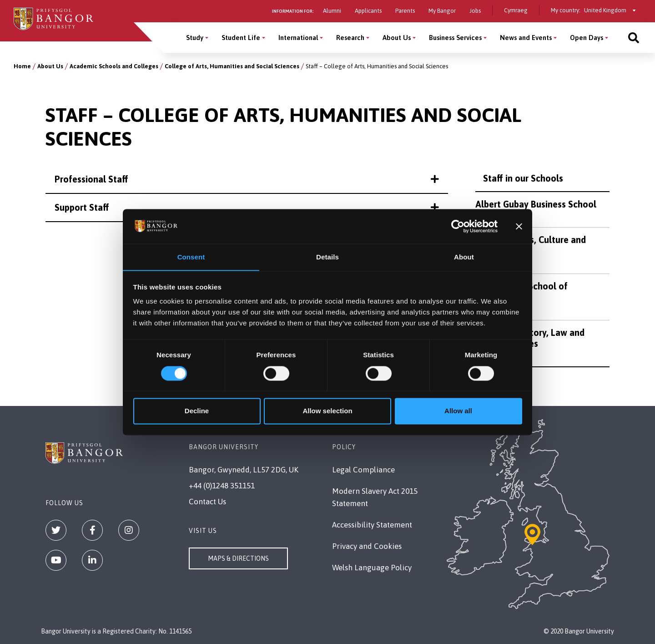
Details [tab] (327, 257)
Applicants (368, 11)
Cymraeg (516, 10)
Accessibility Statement (372, 525)
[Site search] (634, 38)
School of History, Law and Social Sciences (530, 338)
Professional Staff (247, 179)
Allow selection (327, 411)
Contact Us (207, 502)
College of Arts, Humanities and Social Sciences (232, 66)
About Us (50, 66)
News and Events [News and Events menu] (526, 38)
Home (22, 66)
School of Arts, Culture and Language (531, 245)
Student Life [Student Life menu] (241, 38)
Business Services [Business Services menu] (455, 38)
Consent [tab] (191, 257)
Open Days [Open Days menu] (587, 38)
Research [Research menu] (350, 38)
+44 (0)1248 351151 (222, 486)
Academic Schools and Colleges (114, 66)
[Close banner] (519, 226)
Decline (197, 411)
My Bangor (442, 11)
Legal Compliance (363, 470)
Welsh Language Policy (372, 568)
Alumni (332, 11)
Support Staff (247, 207)
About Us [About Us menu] (397, 38)
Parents (405, 11)
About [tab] (464, 257)
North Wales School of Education (521, 292)
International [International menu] (298, 38)
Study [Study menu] (195, 38)
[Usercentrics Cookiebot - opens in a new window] (458, 226)
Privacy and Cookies (367, 546)
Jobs (475, 11)
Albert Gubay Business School (536, 204)
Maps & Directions (238, 558)
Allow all (458, 411)
